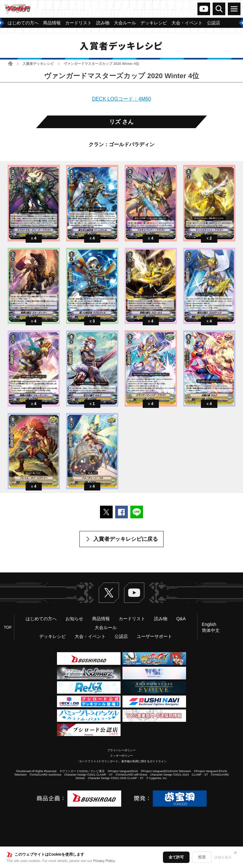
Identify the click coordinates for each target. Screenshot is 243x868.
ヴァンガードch (204, 9)
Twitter (109, 593)
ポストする (106, 512)
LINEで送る (137, 512)
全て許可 (176, 857)
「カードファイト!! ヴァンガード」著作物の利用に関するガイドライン (122, 761)
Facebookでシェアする (121, 512)
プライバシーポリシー (121, 750)
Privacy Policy (104, 861)
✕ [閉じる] (235, 853)
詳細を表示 (223, 857)
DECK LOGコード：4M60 (122, 99)
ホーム (10, 63)
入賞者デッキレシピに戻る (126, 539)
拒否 (202, 857)
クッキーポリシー (121, 756)
